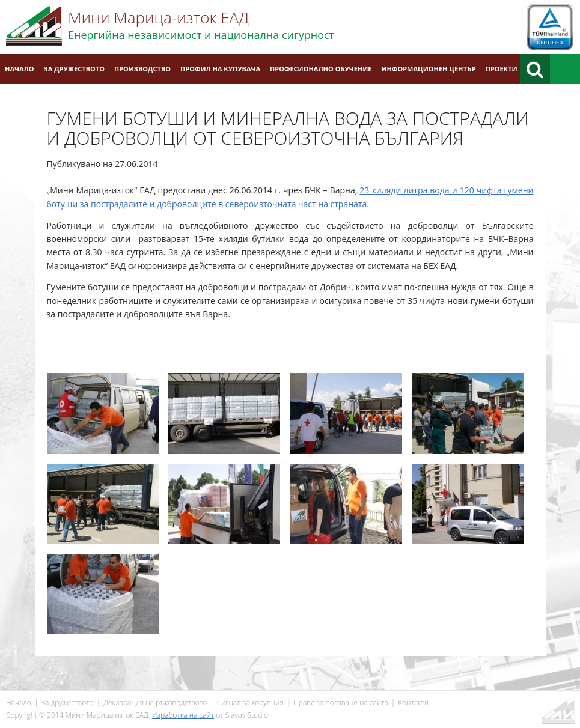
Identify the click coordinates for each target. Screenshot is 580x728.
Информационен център (429, 69)
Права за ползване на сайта (340, 702)
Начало (20, 69)
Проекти (502, 69)
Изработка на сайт (183, 715)
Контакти (413, 702)
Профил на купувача (220, 69)
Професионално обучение (321, 69)
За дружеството (74, 69)
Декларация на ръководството (155, 702)
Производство (142, 69)
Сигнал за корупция (250, 702)
